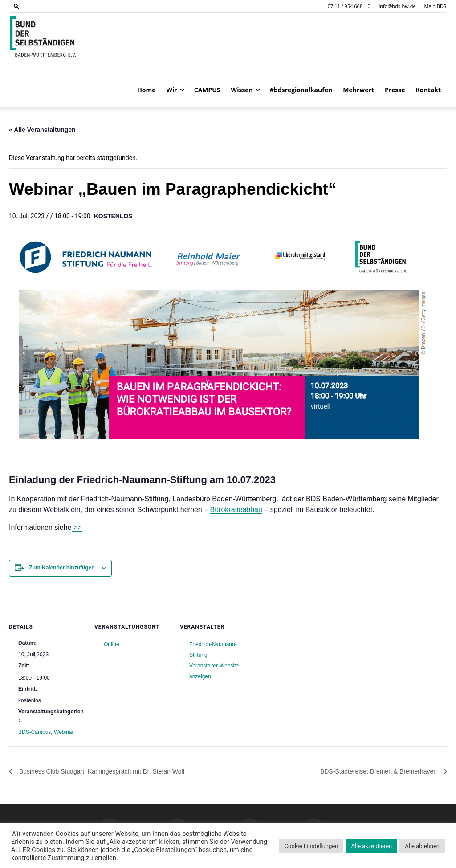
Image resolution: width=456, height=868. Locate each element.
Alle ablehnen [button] (422, 846)
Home (146, 90)
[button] (16, 6)
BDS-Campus (35, 732)
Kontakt (428, 90)
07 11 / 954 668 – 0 (349, 6)
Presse (395, 90)
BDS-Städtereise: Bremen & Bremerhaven (379, 771)
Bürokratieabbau (236, 510)
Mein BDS (435, 6)
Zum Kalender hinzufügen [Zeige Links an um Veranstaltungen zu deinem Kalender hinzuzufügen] (62, 568)
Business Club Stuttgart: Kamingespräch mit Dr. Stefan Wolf (101, 771)
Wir (175, 90)
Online (112, 644)
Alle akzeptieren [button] (371, 846)
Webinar (64, 732)
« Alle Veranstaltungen (42, 130)
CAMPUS (207, 90)
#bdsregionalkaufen (301, 90)
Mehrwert (358, 90)
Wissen (246, 90)
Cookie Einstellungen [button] (311, 846)
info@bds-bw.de (397, 6)
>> (77, 527)
